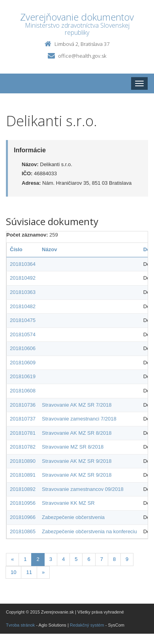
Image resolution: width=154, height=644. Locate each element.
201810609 (23, 363)
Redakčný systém (87, 625)
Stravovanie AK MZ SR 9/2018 (77, 461)
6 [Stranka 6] (89, 559)
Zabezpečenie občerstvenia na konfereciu (89, 531)
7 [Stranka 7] (102, 559)
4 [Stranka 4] (63, 559)
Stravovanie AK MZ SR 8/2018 (77, 433)
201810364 (23, 264)
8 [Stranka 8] (114, 559)
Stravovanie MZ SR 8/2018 (73, 447)
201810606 (23, 348)
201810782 (23, 447)
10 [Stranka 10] (13, 572)
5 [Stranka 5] (76, 559)
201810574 (23, 334)
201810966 (23, 517)
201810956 (23, 503)
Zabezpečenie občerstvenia (73, 517)
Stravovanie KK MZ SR (68, 503)
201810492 (23, 278)
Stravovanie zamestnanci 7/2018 (79, 419)
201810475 (23, 320)
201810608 (23, 391)
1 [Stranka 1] (25, 559)
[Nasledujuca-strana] (43, 573)
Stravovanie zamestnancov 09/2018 (83, 489)
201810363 (23, 292)
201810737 (23, 419)
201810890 (23, 461)
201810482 (23, 306)
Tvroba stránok (20, 625)
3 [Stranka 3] (51, 559)
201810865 (23, 531)
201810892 (23, 489)
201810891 (23, 475)
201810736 (23, 405)
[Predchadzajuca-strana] (12, 560)
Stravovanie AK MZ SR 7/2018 (77, 405)
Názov (49, 249)
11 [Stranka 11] (29, 572)
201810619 (23, 376)
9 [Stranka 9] (127, 559)
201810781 (23, 433)
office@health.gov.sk (82, 56)
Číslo (16, 249)
